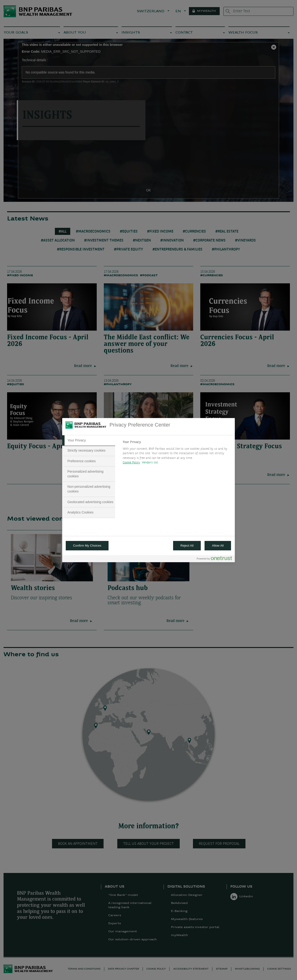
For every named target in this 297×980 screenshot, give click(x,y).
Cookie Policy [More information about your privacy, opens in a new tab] (131, 463)
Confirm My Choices (87, 546)
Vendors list (150, 463)
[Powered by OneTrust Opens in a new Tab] (214, 559)
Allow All (218, 546)
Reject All (187, 546)
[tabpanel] (177, 454)
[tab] (89, 440)
